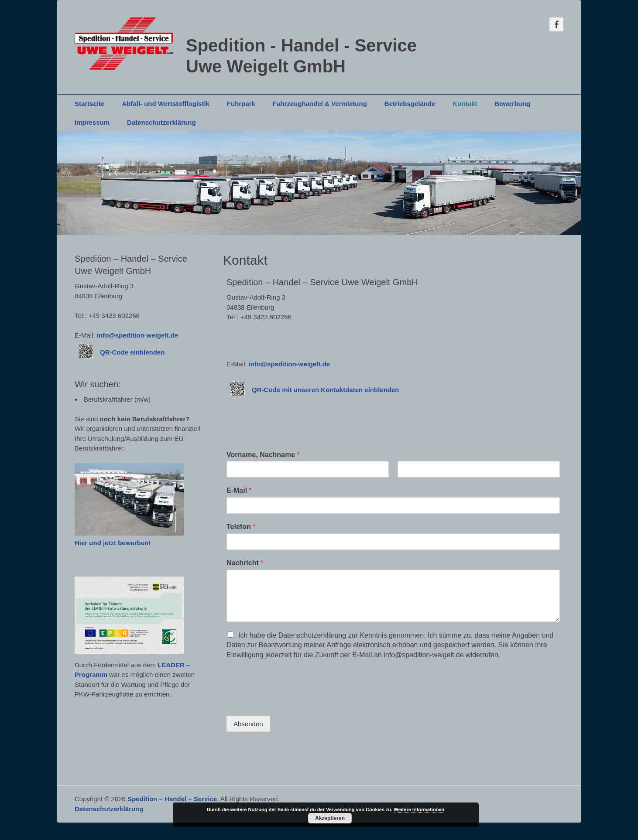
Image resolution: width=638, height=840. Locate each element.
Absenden (248, 724)
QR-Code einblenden (132, 352)
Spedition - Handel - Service (301, 45)
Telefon (241, 527)
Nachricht (245, 563)
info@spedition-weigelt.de (289, 364)
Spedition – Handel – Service (172, 799)
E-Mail (239, 490)
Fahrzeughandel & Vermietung (320, 104)
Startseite (89, 104)
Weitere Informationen (419, 809)
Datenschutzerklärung (161, 122)
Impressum (92, 122)
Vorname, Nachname (263, 455)
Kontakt (465, 104)
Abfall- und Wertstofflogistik (166, 104)
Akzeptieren (330, 818)
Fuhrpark (241, 104)
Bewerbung (512, 104)
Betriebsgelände (410, 104)
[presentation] (293, 701)
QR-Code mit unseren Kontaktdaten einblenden (326, 390)
